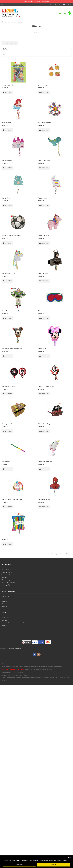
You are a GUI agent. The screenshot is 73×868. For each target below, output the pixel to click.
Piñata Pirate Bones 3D (46, 386)
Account (4, 599)
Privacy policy (6, 585)
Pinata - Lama (43, 198)
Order (3, 604)
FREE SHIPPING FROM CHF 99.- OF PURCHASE (36, 2)
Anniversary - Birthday (11, 22)
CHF (70, 5)
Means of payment (7, 580)
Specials (4, 620)
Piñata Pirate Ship (44, 424)
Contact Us (5, 596)
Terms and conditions (8, 582)
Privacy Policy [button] (62, 860)
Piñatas (20, 22)
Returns (4, 601)
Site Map (4, 625)
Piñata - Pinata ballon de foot (11, 236)
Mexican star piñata (45, 123)
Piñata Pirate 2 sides (8, 386)
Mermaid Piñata (7, 123)
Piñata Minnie (43, 349)
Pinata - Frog (6, 198)
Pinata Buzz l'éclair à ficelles (11, 311)
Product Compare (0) (10, 43)
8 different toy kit (8, 85)
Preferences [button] (19, 865)
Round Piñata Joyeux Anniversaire (13, 499)
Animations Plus (7, 572)
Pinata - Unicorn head (9, 273)
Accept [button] (54, 865)
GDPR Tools (5, 570)
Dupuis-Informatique (14, 648)
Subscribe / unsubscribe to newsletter (14, 623)
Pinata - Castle (7, 160)
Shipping (4, 577)
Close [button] (69, 857)
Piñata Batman (43, 273)
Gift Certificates (7, 618)
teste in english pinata (9, 537)
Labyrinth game (43, 85)
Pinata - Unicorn (43, 236)
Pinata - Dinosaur (44, 160)
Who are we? (6, 575)
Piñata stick (6, 462)
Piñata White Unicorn (45, 462)
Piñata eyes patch (44, 311)
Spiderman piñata (44, 499)
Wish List (4, 606)
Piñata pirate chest (8, 424)
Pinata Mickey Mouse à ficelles (12, 349)
